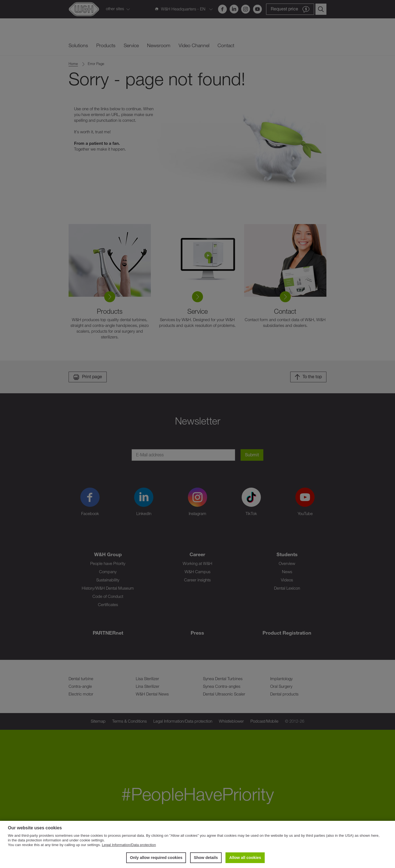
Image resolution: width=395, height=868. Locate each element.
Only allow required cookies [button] (156, 858)
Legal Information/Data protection (129, 845)
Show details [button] (206, 858)
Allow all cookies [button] (245, 858)
